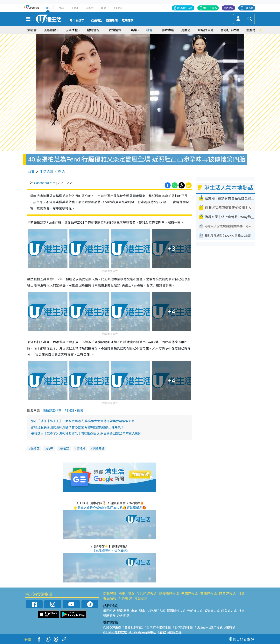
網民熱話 (109, 611)
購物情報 (93, 30)
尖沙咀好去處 (147, 594)
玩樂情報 (72, 30)
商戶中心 (228, 8)
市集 (122, 594)
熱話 (61, 172)
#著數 (162, 632)
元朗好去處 (189, 594)
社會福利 (141, 599)
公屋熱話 (96, 21)
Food (75, 8)
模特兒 (81, 448)
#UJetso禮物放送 (115, 632)
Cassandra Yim (45, 183)
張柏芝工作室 (52, 411)
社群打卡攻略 (210, 8)
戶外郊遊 (125, 599)
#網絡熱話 (175, 632)
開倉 (131, 594)
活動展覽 (110, 594)
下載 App (248, 8)
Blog (104, 8)
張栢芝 (65, 448)
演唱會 (32, 30)
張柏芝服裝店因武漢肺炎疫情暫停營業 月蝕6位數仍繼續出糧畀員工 (77, 427)
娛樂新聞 (112, 21)
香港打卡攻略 (230, 30)
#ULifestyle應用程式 (209, 628)
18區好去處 (206, 30)
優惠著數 (50, 30)
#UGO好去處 (112, 628)
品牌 (50, 448)
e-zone (118, 8)
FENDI (69, 411)
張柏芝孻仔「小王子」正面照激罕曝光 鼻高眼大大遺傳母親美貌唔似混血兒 (83, 421)
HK (48, 8)
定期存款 (128, 21)
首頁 (31, 172)
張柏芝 (35, 448)
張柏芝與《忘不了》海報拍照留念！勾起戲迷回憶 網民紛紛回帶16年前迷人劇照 (86, 434)
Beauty (89, 8)
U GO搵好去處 (185, 8)
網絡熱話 (99, 448)
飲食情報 (115, 30)
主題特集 (252, 30)
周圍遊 (186, 30)
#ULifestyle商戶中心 (142, 632)
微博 (80, 411)
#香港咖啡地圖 (183, 628)
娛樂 (134, 30)
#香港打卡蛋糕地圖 (158, 628)
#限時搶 (230, 628)
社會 (149, 30)
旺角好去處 (227, 594)
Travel (61, 8)
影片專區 (168, 30)
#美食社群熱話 (133, 628)
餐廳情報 (110, 599)
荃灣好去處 (209, 594)
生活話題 (46, 172)
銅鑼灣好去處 (169, 594)
